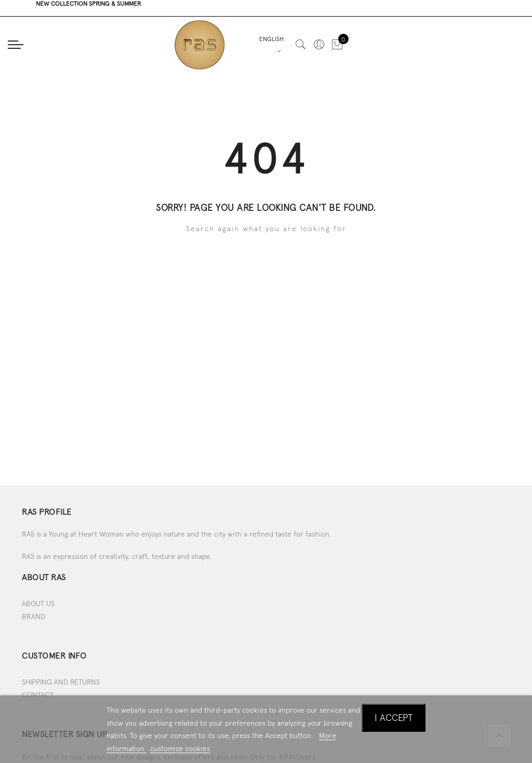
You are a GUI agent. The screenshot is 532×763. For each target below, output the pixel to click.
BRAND (34, 617)
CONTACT (38, 695)
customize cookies (180, 748)
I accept (394, 718)
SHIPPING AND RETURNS (61, 682)
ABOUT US (38, 604)
